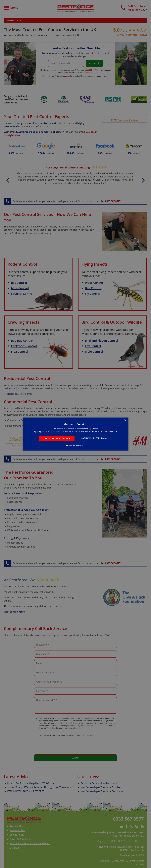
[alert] (75, 434)
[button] (75, 446)
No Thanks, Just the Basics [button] (94, 438)
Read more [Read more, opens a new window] (112, 431)
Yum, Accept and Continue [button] (57, 438)
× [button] (125, 421)
